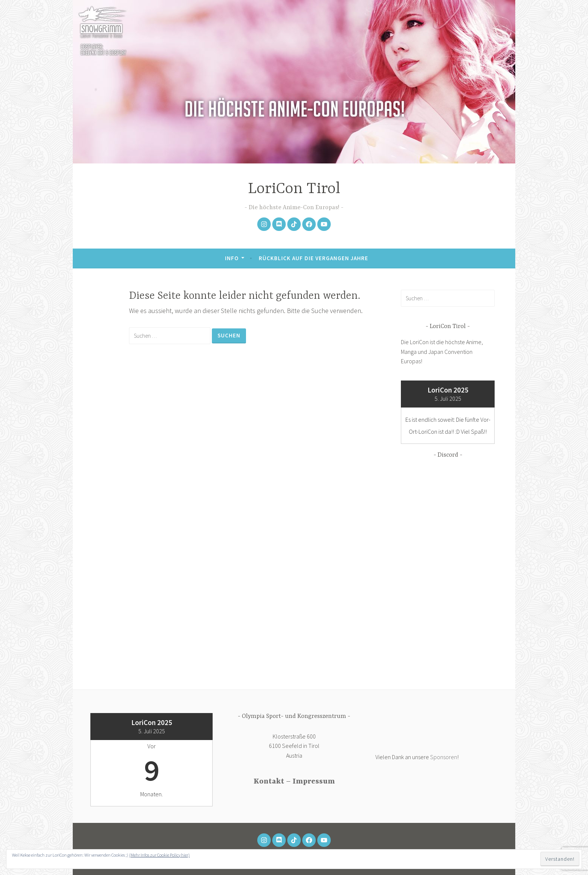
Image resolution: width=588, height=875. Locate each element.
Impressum (314, 781)
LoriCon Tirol (294, 189)
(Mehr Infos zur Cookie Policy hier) (159, 855)
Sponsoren (444, 757)
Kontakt (269, 781)
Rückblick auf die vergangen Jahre (313, 258)
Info (232, 258)
